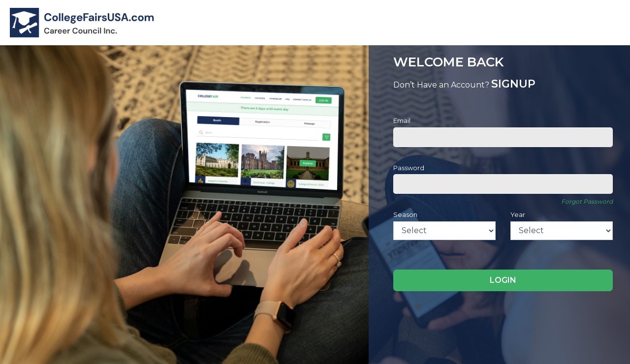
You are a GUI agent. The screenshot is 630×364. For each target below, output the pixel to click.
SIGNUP (513, 84)
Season (405, 214)
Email (402, 121)
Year (518, 214)
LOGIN (503, 280)
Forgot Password (587, 201)
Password (409, 168)
